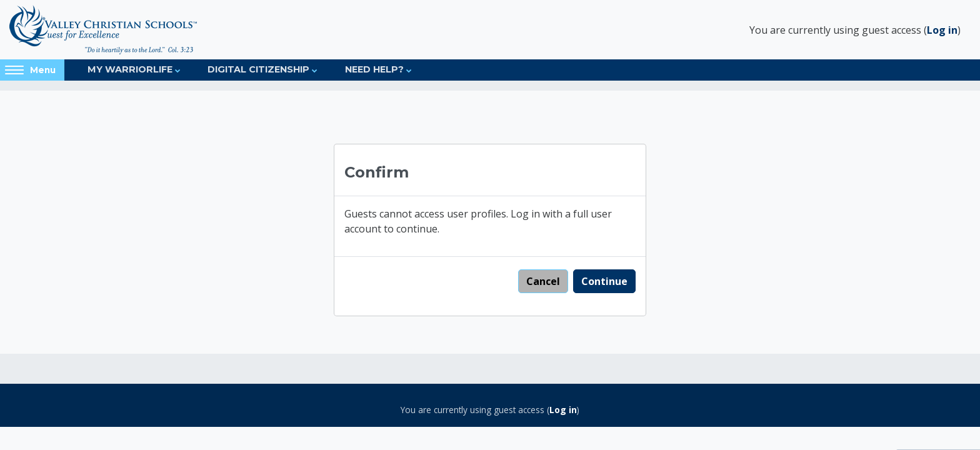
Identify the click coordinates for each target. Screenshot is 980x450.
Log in (942, 30)
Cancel (543, 281)
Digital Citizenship (258, 69)
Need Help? (374, 69)
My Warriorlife (130, 69)
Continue (604, 281)
